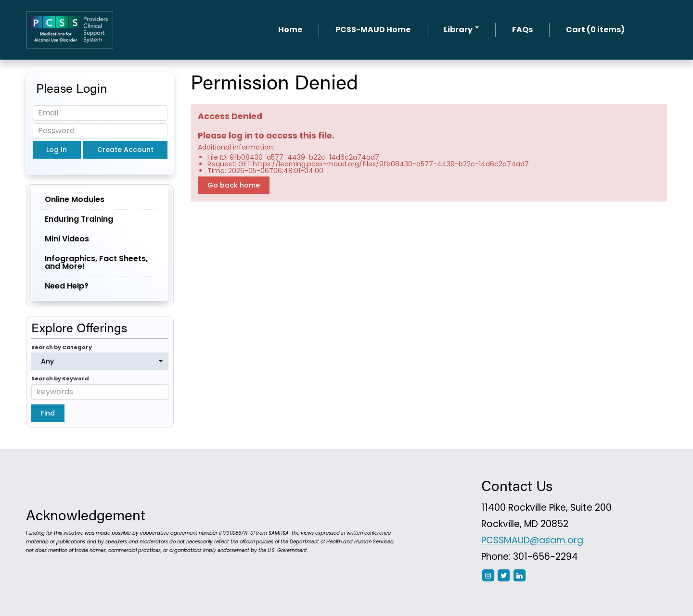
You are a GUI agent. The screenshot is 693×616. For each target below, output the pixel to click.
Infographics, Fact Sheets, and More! (96, 262)
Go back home (234, 185)
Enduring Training (79, 219)
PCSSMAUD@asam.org (532, 540)
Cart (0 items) (595, 30)
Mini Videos (67, 239)
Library (461, 30)
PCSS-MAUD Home (373, 30)
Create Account (125, 150)
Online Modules (75, 199)
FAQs (522, 30)
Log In (57, 150)
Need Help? (67, 286)
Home (290, 30)
